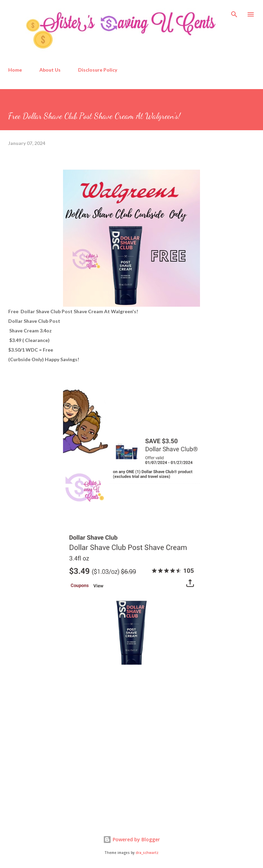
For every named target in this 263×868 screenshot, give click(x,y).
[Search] (234, 12)
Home (15, 70)
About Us (50, 70)
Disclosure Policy (98, 70)
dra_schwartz (147, 853)
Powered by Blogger (131, 839)
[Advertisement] (60, 762)
